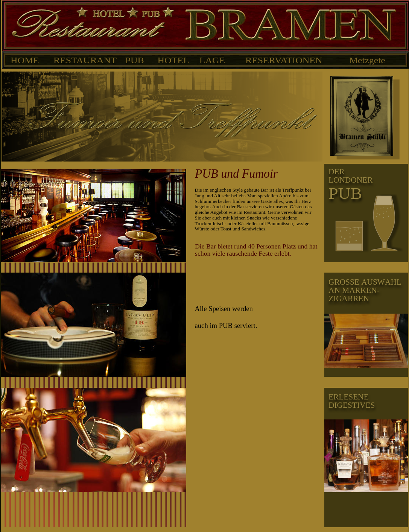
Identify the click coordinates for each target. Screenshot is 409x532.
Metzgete (367, 60)
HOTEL (173, 60)
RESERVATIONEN (284, 60)
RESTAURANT (85, 60)
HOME (25, 60)
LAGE (212, 60)
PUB (135, 60)
